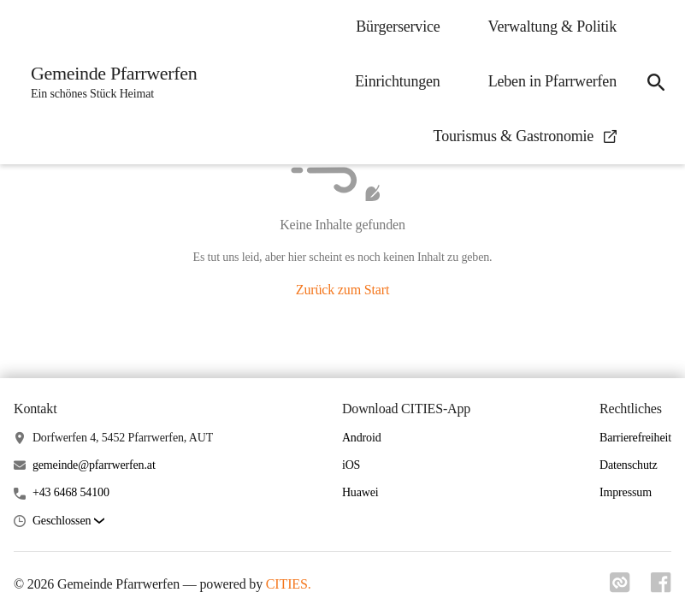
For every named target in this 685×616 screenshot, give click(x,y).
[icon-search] (656, 82)
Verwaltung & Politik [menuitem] (552, 27)
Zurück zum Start (342, 290)
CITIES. (289, 584)
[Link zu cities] (620, 588)
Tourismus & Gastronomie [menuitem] (525, 136)
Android (362, 438)
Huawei (360, 492)
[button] (68, 521)
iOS (351, 465)
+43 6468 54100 (71, 492)
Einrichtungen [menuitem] (398, 81)
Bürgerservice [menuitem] (398, 27)
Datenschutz (629, 465)
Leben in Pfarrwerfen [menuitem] (552, 81)
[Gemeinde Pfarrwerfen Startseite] (109, 82)
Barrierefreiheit (635, 438)
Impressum (626, 492)
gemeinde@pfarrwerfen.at (94, 465)
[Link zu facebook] (661, 588)
